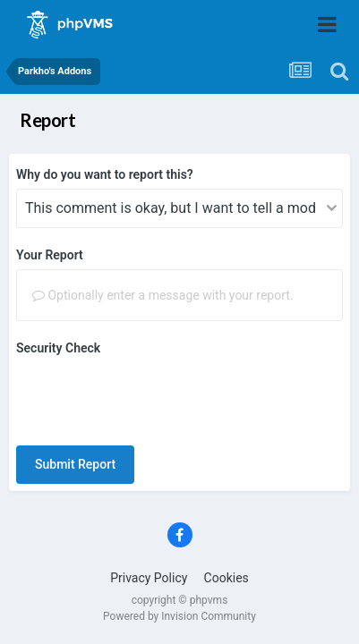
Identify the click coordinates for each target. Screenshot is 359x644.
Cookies (227, 578)
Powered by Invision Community (179, 616)
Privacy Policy (149, 578)
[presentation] (152, 397)
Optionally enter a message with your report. (163, 295)
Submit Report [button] (75, 464)
